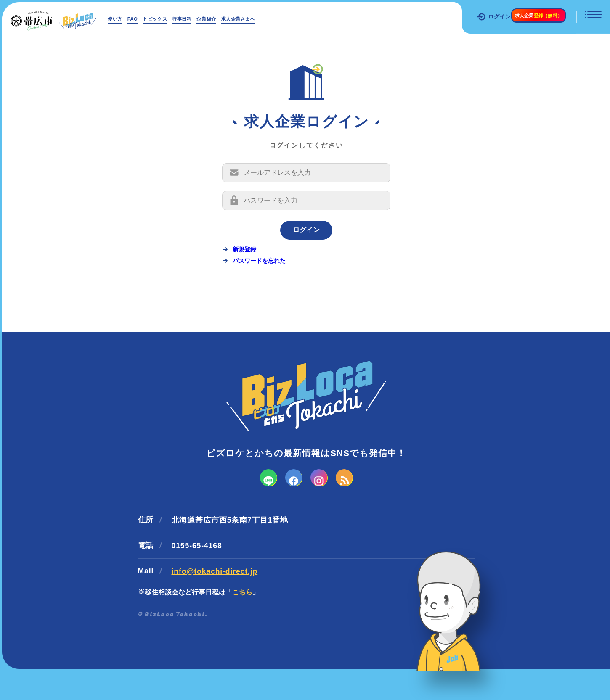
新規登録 (244, 266)
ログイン (469, 17)
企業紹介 (240, 19)
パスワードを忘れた (259, 277)
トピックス (172, 19)
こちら (242, 621)
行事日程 (208, 19)
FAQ (142, 19)
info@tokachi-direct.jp (215, 600)
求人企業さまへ (282, 19)
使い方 (118, 19)
